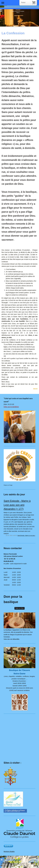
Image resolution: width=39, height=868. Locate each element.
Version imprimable (9, 860)
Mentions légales (9, 851)
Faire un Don (19, 608)
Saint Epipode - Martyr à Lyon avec (26, 535)
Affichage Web (33, 862)
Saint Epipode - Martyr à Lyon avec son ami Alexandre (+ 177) (17, 505)
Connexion (34, 860)
